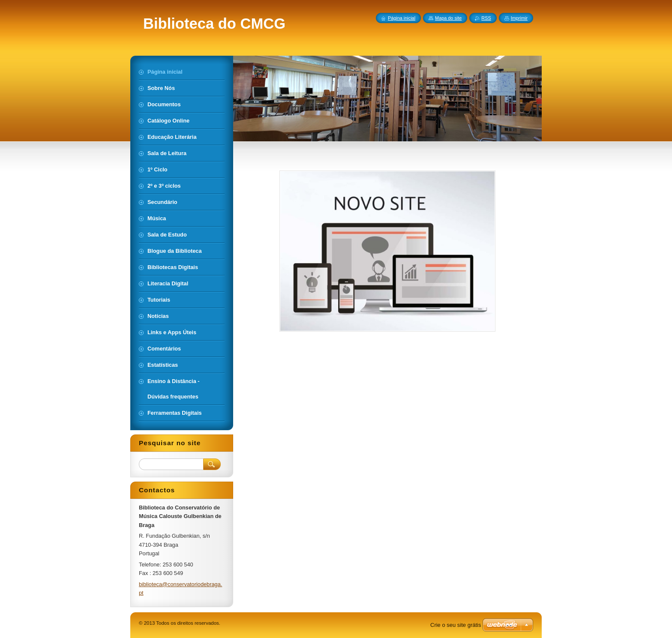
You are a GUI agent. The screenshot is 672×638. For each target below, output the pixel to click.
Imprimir (519, 18)
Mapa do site (448, 18)
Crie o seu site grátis (456, 625)
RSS (486, 18)
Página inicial (402, 18)
